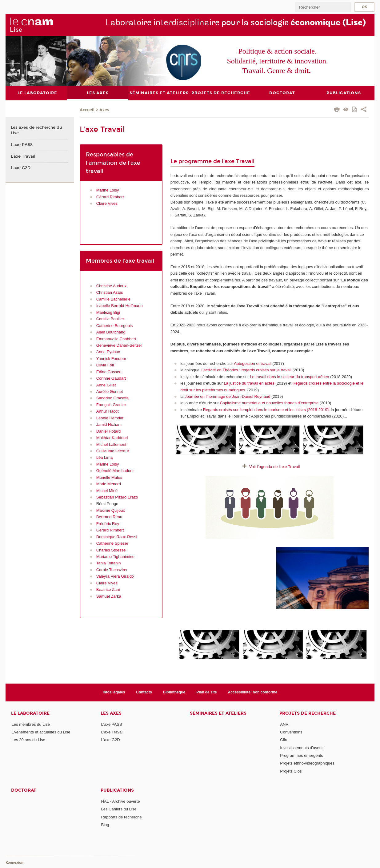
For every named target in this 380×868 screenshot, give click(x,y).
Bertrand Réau (109, 517)
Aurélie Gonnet (110, 392)
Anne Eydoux (108, 352)
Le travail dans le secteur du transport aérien (289, 376)
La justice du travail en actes (249, 383)
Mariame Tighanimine (115, 557)
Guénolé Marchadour (115, 471)
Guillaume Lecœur (113, 451)
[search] (323, 7)
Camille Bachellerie (113, 299)
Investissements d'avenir (302, 747)
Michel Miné (107, 490)
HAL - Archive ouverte (121, 801)
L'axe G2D (21, 168)
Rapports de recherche (122, 817)
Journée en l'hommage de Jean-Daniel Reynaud (228, 396)
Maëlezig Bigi (108, 312)
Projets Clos (291, 771)
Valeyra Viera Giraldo (115, 576)
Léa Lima (104, 457)
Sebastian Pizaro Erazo (117, 497)
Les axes (111, 713)
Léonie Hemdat (110, 418)
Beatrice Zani (109, 589)
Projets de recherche (308, 713)
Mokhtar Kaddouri (112, 438)
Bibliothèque (174, 692)
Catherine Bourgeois (115, 325)
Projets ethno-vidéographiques (307, 763)
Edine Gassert (109, 371)
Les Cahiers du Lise (119, 809)
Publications (117, 790)
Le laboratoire (30, 713)
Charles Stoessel (111, 550)
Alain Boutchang (111, 332)
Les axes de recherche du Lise (36, 130)
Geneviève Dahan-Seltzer (119, 345)
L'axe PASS (22, 144)
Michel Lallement (111, 444)
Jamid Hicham (109, 424)
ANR (284, 724)
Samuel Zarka (109, 596)
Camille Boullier (110, 319)
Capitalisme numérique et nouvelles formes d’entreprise (270, 403)
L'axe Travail (23, 156)
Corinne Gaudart (111, 378)
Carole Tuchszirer (112, 569)
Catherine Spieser (112, 543)
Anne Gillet (106, 385)
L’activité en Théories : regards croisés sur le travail (246, 370)
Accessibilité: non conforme (253, 692)
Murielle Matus (109, 477)
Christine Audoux (111, 286)
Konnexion (14, 863)
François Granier (111, 404)
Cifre (284, 740)
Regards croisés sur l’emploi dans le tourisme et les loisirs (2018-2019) (266, 409)
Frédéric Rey (108, 523)
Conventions (291, 732)
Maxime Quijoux (111, 510)
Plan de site (207, 692)
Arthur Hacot (108, 411)
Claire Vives (107, 203)
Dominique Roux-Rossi (117, 537)
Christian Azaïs (110, 292)
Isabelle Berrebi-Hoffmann (120, 306)
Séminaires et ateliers (218, 713)
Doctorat (24, 790)
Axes (104, 110)
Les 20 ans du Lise (28, 740)
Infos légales (114, 692)
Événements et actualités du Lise (41, 732)
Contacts (144, 692)
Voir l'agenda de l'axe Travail (275, 467)
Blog (105, 825)
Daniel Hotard (109, 431)
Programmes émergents (301, 755)
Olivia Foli (105, 365)
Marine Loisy (108, 190)
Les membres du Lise (31, 724)
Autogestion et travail (252, 363)
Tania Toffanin (109, 563)
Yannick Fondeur (111, 358)
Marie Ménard (109, 484)
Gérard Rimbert (110, 197)
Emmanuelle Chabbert (116, 339)
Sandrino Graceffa (112, 398)
